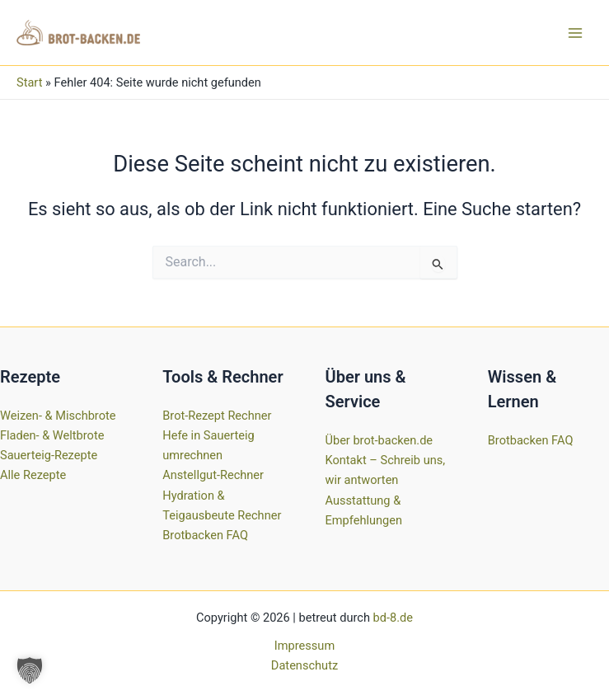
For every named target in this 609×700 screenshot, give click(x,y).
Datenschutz (304, 665)
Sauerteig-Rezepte (49, 455)
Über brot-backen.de (379, 440)
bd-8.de (393, 618)
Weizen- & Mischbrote (58, 416)
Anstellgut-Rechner (213, 475)
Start (29, 82)
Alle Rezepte (33, 475)
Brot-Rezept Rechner (217, 416)
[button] (30, 670)
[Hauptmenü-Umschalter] (575, 33)
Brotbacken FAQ (205, 535)
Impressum (304, 646)
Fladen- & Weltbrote (52, 435)
